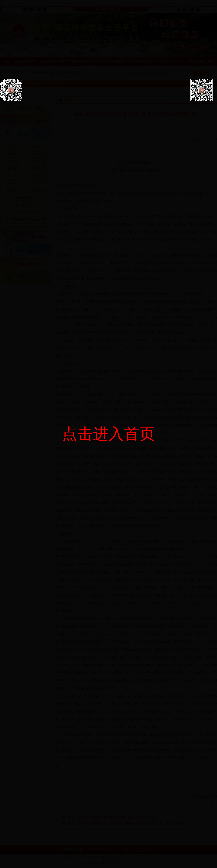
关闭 (3, 104)
